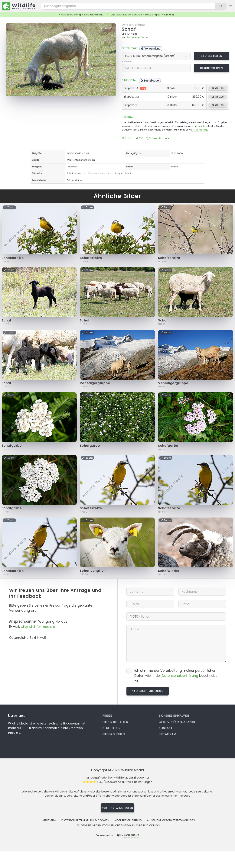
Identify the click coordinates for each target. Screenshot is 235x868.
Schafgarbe (12, 446)
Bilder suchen (113, 734)
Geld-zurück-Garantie (177, 722)
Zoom (107, 28)
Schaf (129, 29)
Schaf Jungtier (93, 571)
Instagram (167, 734)
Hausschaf (80, 173)
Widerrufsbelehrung (128, 820)
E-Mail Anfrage (200, 130)
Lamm (110, 173)
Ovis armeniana (133, 25)
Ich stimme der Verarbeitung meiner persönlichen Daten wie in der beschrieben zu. (177, 676)
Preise (107, 716)
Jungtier (119, 173)
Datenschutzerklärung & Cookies (85, 820)
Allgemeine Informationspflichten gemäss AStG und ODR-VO (118, 825)
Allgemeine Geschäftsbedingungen (171, 820)
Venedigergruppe (95, 383)
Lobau (175, 167)
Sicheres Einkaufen (158, 138)
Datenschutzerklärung (180, 676)
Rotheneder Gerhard (139, 37)
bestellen (218, 88)
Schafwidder (169, 571)
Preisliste (203, 126)
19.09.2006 (177, 153)
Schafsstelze (13, 258)
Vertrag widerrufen (118, 808)
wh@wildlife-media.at (39, 627)
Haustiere (72, 167)
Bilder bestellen (115, 722)
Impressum (49, 820)
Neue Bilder (111, 728)
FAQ (140, 138)
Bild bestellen (212, 56)
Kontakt (128, 138)
